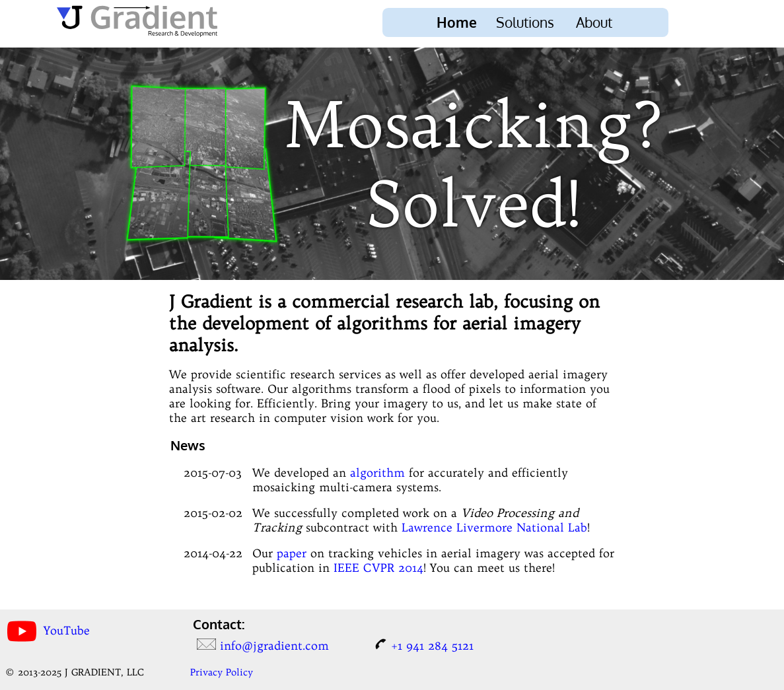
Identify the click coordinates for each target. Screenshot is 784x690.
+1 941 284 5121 (432, 646)
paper (292, 553)
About (594, 22)
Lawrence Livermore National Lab (494, 528)
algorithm (377, 473)
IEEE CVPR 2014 (378, 568)
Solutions (525, 22)
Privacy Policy (222, 672)
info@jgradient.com (274, 646)
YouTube (67, 630)
